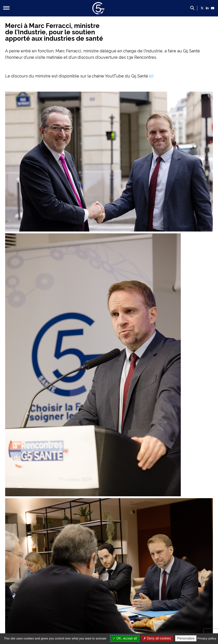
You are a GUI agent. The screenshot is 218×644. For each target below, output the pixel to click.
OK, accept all (125, 638)
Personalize (186, 638)
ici (151, 76)
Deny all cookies (157, 638)
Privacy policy (207, 638)
